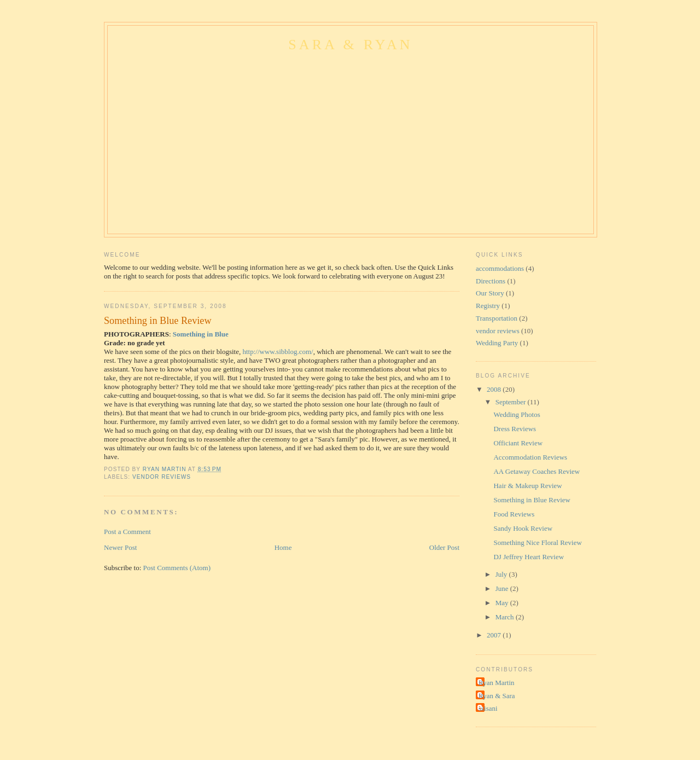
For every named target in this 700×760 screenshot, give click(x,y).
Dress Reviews (515, 429)
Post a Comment (127, 532)
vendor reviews (162, 477)
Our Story (490, 293)
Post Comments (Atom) (177, 568)
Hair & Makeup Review (527, 486)
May (503, 603)
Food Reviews (514, 514)
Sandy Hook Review (523, 528)
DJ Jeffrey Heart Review (529, 557)
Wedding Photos (517, 414)
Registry (488, 306)
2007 (495, 635)
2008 (495, 389)
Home (283, 547)
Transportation (497, 318)
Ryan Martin (497, 683)
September (512, 402)
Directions (491, 281)
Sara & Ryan (351, 45)
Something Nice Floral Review (537, 543)
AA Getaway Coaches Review (536, 471)
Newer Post (120, 547)
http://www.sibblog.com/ (278, 352)
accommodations (500, 268)
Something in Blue (201, 334)
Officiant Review (518, 443)
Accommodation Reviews (530, 457)
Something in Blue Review (532, 500)
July (502, 574)
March (506, 617)
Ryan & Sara (497, 696)
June (503, 588)
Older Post (444, 547)
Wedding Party (497, 343)
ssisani (488, 708)
